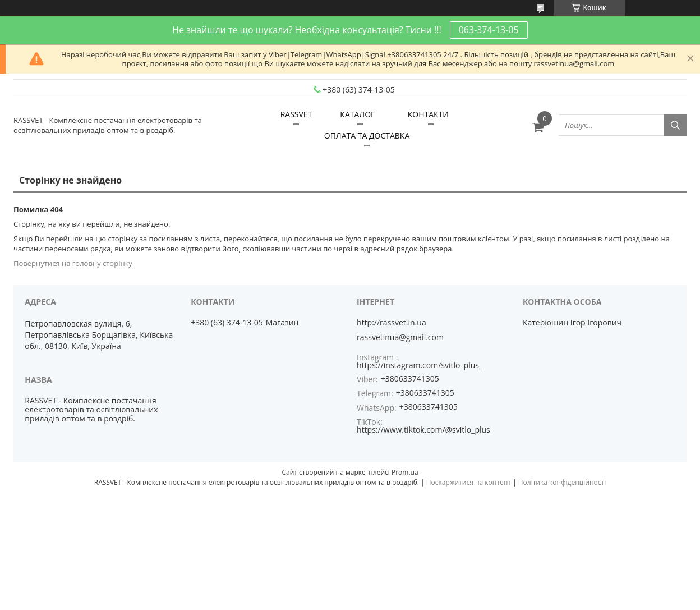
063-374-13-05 (489, 30)
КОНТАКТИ (428, 114)
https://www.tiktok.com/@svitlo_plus (423, 430)
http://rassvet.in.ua (392, 323)
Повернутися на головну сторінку (73, 263)
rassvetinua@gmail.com (400, 337)
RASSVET (296, 114)
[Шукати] (675, 125)
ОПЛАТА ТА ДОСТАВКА (367, 136)
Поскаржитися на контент (469, 482)
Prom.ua (405, 472)
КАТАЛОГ (357, 114)
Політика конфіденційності (562, 482)
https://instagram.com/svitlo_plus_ (420, 365)
